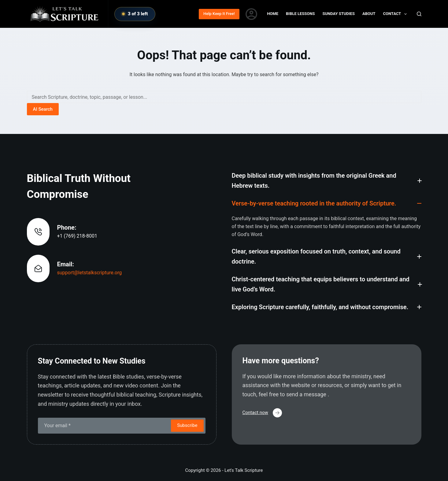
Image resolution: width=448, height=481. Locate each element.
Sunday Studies (339, 14)
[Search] (419, 14)
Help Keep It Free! (219, 14)
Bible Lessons (300, 14)
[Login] (251, 14)
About (369, 14)
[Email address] (104, 426)
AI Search (43, 109)
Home (273, 14)
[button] (327, 181)
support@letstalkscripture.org (90, 273)
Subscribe (187, 425)
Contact (396, 14)
